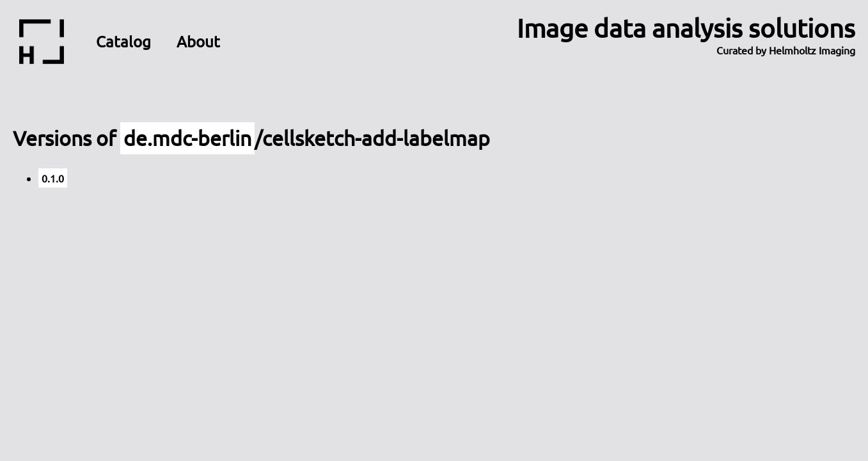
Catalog (123, 41)
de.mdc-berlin (187, 138)
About (198, 41)
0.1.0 (53, 178)
